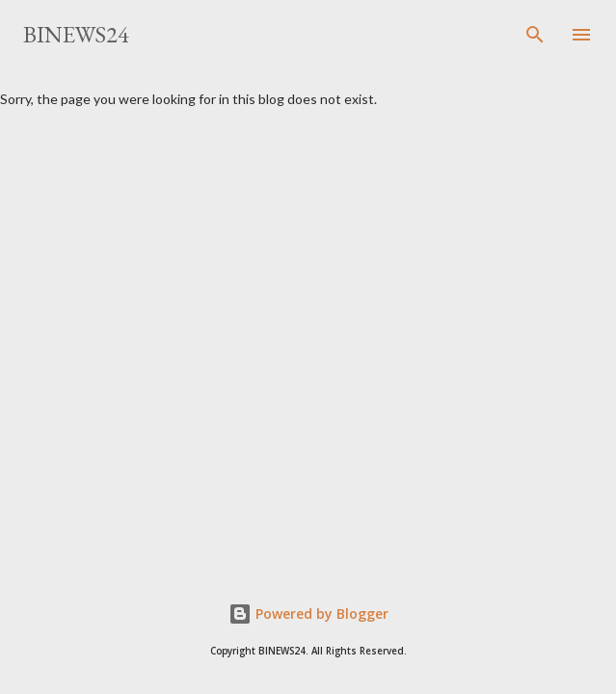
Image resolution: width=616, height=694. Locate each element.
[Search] (535, 35)
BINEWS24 (76, 34)
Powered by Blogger (308, 614)
